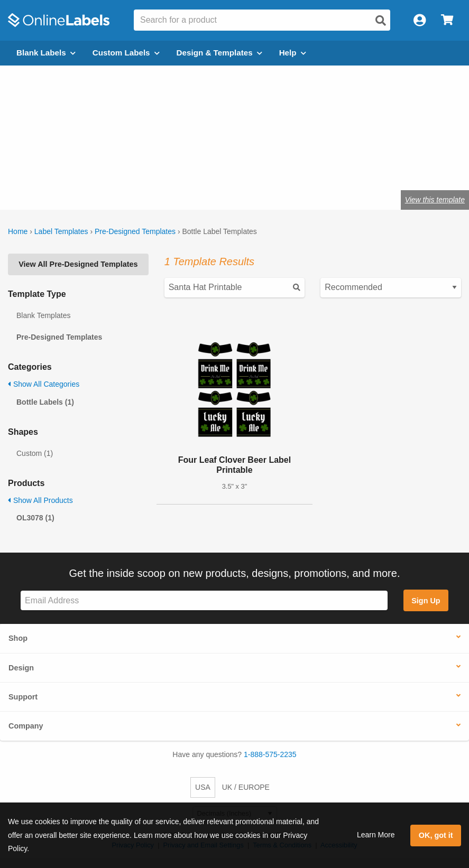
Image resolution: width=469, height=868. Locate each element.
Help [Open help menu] (293, 53)
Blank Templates (43, 315)
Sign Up (426, 601)
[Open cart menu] (447, 20)
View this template (435, 200)
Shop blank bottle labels (81, 166)
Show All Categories (44, 384)
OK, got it (436, 835)
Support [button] (23, 697)
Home (18, 231)
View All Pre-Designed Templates (78, 264)
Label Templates (61, 231)
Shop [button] (18, 638)
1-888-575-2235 (270, 754)
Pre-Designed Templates (135, 231)
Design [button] (21, 668)
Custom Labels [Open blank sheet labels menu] (126, 53)
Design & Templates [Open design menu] (219, 53)
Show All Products (40, 500)
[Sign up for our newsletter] (204, 600)
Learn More (376, 835)
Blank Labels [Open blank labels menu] (46, 53)
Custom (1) (35, 453)
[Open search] (381, 21)
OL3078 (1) (35, 518)
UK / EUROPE (246, 787)
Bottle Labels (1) (45, 402)
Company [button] (26, 726)
